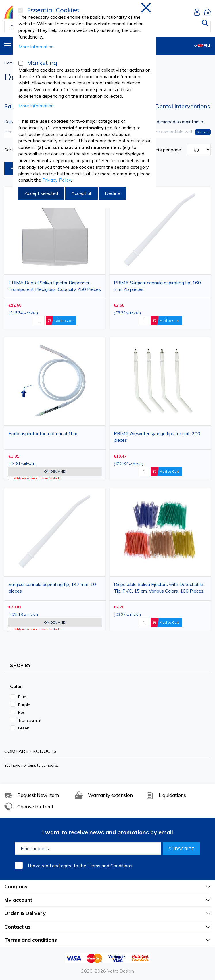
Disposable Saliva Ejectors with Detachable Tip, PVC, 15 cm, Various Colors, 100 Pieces (159, 588)
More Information (36, 47)
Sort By (12, 150)
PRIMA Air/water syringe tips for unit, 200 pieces (157, 437)
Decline (113, 193)
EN (202, 46)
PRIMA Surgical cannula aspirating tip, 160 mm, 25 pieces (157, 286)
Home (10, 63)
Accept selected (41, 193)
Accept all (81, 193)
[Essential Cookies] (21, 10)
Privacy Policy (57, 180)
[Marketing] (21, 63)
